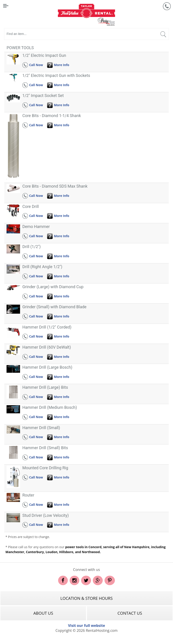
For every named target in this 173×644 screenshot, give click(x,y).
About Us (43, 613)
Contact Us (130, 613)
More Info (58, 65)
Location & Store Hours (86, 598)
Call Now (33, 65)
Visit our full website (86, 626)
